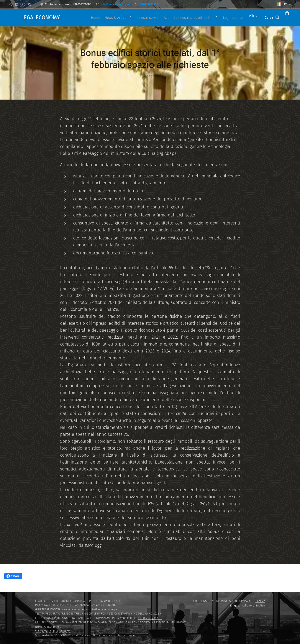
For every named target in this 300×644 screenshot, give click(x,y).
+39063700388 (149, 4)
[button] (255, 18)
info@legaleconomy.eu (116, 4)
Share (13, 576)
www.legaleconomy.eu (75, 609)
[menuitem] (94, 18)
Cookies (260, 601)
